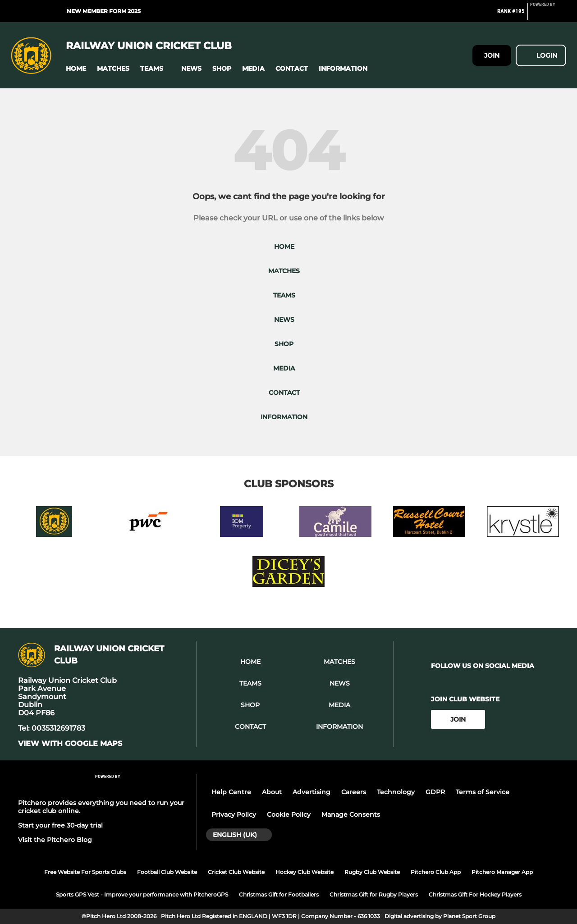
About (272, 792)
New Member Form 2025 (104, 11)
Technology (396, 792)
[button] (76, 69)
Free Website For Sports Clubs (85, 872)
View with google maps (70, 744)
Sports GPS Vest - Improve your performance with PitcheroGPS (142, 894)
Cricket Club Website (236, 872)
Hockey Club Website (305, 872)
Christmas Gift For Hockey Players (475, 894)
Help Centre (231, 792)
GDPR (435, 792)
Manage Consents (351, 814)
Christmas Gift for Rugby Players (374, 894)
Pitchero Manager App (502, 872)
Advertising (311, 792)
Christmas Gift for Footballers (279, 894)
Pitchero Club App (436, 872)
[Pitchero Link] (548, 15)
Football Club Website (167, 872)
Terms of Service (483, 792)
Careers (354, 792)
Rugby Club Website (372, 872)
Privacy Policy (234, 814)
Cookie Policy (289, 814)
